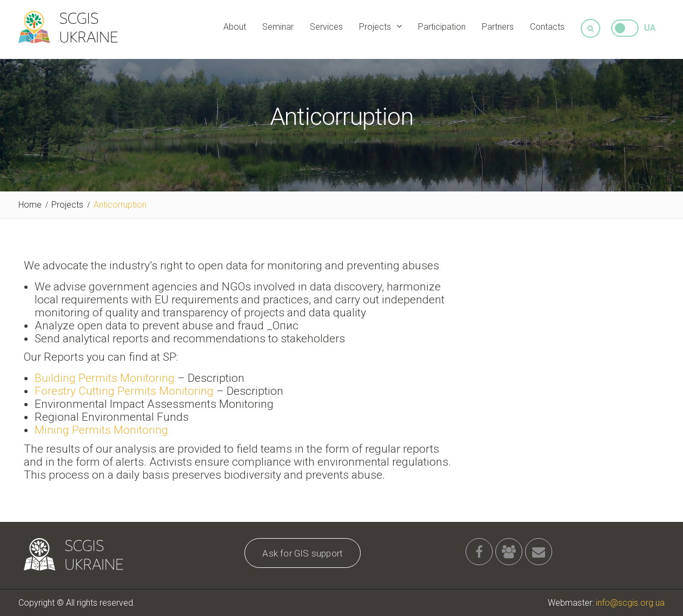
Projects (375, 27)
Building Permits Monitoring (105, 378)
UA (650, 28)
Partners (498, 27)
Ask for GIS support (303, 553)
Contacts (547, 27)
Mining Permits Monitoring (101, 430)
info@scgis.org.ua (630, 603)
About (235, 27)
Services (326, 27)
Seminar (278, 27)
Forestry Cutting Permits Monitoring (124, 391)
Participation (442, 27)
